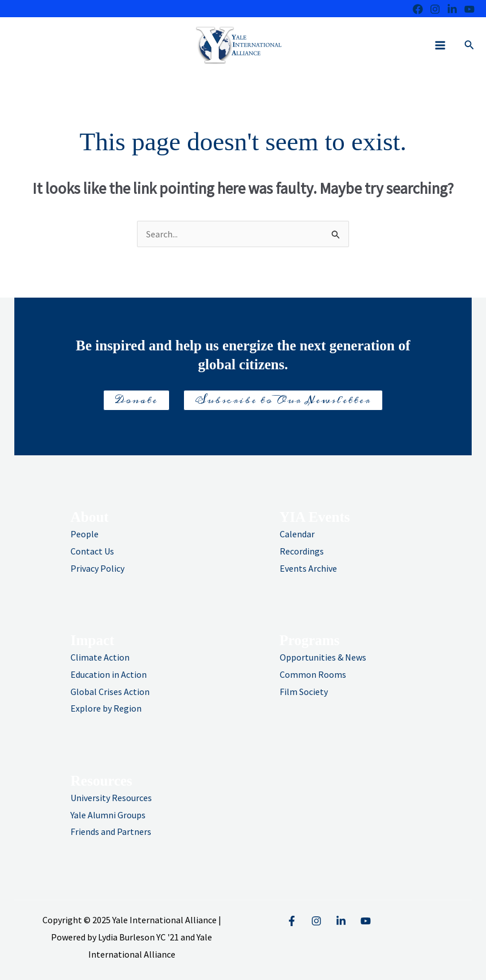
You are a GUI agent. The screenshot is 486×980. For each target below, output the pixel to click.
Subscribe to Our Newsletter (283, 400)
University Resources (111, 798)
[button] (469, 45)
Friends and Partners (111, 831)
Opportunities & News (323, 657)
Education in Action (109, 674)
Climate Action (100, 657)
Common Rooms (313, 674)
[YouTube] (366, 921)
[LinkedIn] (452, 9)
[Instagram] (435, 9)
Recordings (302, 551)
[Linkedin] (341, 921)
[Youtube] (469, 9)
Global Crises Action (110, 692)
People (85, 534)
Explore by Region (106, 708)
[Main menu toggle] (440, 45)
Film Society (304, 692)
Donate (136, 400)
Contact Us (92, 551)
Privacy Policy (97, 568)
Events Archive (308, 568)
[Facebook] (418, 9)
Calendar (297, 534)
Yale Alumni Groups (108, 815)
